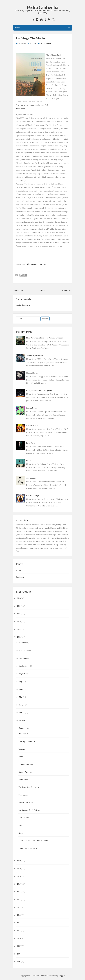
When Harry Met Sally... (28, 848)
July (21, 682)
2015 (19, 899)
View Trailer (21, 108)
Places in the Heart (26, 764)
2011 (19, 931)
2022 (19, 629)
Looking (60, 55)
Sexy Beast (23, 795)
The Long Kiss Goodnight (29, 787)
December (23, 643)
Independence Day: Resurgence (39, 390)
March (22, 712)
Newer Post (19, 290)
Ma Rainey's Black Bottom (29, 810)
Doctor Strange (33, 495)
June (21, 689)
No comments (47, 43)
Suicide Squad (32, 408)
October (23, 658)
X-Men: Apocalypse (34, 355)
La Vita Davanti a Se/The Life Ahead (33, 841)
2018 (19, 876)
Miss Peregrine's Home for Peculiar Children (45, 338)
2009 (19, 946)
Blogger (62, 976)
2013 (19, 915)
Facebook (32, 264)
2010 (19, 938)
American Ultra (33, 425)
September (24, 666)
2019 (19, 868)
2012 (19, 923)
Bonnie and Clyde (26, 802)
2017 (19, 884)
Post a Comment (23, 305)
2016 (19, 892)
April (21, 705)
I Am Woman (24, 818)
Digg (43, 264)
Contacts (20, 577)
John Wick (30, 443)
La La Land (31, 460)
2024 (19, 614)
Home (43, 290)
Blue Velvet (23, 734)
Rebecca (22, 833)
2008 (19, 954)
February (23, 720)
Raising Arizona (25, 772)
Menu (43, 28)
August (22, 674)
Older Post (67, 290)
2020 (19, 861)
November (23, 650)
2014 (19, 907)
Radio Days (23, 780)
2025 (19, 606)
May (21, 697)
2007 (19, 961)
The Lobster (31, 478)
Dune (21, 757)
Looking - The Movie (30, 38)
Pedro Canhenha (42, 7)
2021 (19, 637)
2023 (19, 621)
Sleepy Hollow (32, 373)
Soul (20, 825)
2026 (19, 598)
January (22, 728)
